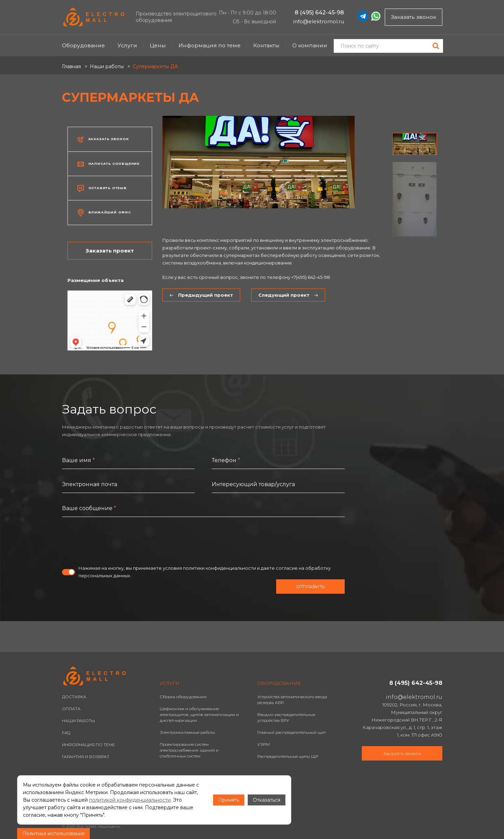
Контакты (266, 45)
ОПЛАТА (71, 709)
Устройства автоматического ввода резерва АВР (292, 700)
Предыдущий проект (201, 295)
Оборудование (83, 45)
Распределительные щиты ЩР (288, 756)
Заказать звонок (414, 17)
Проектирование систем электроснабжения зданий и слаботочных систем (189, 750)
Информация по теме (210, 45)
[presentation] (114, 541)
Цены (158, 45)
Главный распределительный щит (292, 732)
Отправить (310, 587)
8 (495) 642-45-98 (319, 13)
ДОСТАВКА (74, 697)
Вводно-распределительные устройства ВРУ (286, 717)
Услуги (127, 45)
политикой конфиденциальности (130, 800)
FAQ (66, 733)
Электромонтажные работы (187, 732)
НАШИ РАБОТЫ (78, 721)
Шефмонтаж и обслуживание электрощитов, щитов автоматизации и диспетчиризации (199, 714)
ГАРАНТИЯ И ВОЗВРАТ (86, 757)
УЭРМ (263, 744)
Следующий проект (288, 295)
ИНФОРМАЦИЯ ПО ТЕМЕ (89, 745)
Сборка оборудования (183, 697)
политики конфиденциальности (219, 568)
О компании (310, 45)
